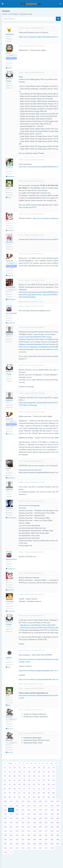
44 (53, 776)
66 (53, 784)
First (10, 763)
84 (34, 793)
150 (5, 823)
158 (52, 823)
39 (29, 776)
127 (46, 810)
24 (10, 772)
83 (29, 793)
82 (24, 793)
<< (5, 763)
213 (23, 848)
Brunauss (9, 167)
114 (29, 806)
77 (53, 789)
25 (15, 772)
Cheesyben (10, 601)
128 (52, 810)
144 (29, 818)
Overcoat (9, 508)
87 (49, 793)
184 (29, 835)
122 (17, 810)
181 (11, 835)
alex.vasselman (11, 313)
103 (23, 801)
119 (58, 806)
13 (10, 768)
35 (10, 776)
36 (15, 776)
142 (17, 818)
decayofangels (11, 518)
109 (58, 801)
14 (15, 768)
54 (49, 780)
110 (5, 806)
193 (23, 840)
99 (53, 797)
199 (58, 840)
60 (24, 784)
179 (58, 831)
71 (24, 789)
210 (5, 848)
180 (5, 835)
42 (44, 776)
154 (29, 823)
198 (52, 840)
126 (40, 810)
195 (34, 840)
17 (29, 768)
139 (58, 814)
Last (5, 852)
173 (23, 831)
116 (40, 806)
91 (15, 797)
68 (10, 789)
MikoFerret (10, 34)
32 (49, 772)
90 (10, 797)
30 (39, 772)
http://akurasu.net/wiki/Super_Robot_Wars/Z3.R (38, 625)
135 (34, 814)
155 (34, 823)
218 (52, 848)
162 (17, 827)
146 (40, 818)
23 (5, 772)
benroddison (10, 611)
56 (5, 784)
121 (11, 810)
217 (46, 848)
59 (19, 784)
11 (56, 763)
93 (24, 797)
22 (53, 768)
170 (5, 831)
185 (34, 835)
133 (23, 814)
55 (53, 780)
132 (17, 814)
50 (29, 780)
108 (52, 801)
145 (34, 818)
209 (58, 844)
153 (23, 823)
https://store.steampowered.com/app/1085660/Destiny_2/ (40, 292)
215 (34, 848)
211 (11, 848)
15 (19, 768)
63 (39, 784)
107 (46, 801)
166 (40, 827)
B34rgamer (10, 176)
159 (58, 823)
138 (52, 814)
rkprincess (10, 242)
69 (15, 789)
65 (49, 784)
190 (5, 840)
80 (15, 793)
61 (29, 784)
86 (44, 793)
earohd (8, 468)
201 (11, 844)
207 (46, 844)
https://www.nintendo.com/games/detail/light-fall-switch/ (40, 679)
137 (46, 814)
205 (34, 844)
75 (44, 789)
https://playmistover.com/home (30, 470)
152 (17, 823)
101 (11, 801)
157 (46, 823)
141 (11, 818)
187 (46, 835)
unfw (8, 667)
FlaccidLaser (10, 478)
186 (40, 835)
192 (17, 840)
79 (10, 793)
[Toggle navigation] (60, 4)
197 (46, 840)
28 (29, 772)
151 (11, 823)
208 (52, 844)
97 (44, 797)
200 (5, 844)
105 (34, 801)
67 (5, 789)
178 (52, 831)
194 (29, 840)
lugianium (9, 334)
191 (11, 840)
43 (49, 776)
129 (58, 810)
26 (19, 772)
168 (52, 827)
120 (5, 810)
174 (29, 831)
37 (19, 776)
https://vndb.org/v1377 (27, 207)
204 (29, 844)
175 (34, 831)
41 (39, 776)
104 (29, 801)
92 (19, 797)
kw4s (8, 188)
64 (44, 784)
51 (34, 780)
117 (46, 806)
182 (17, 835)
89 (5, 797)
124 (29, 810)
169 (58, 827)
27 (24, 772)
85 (39, 793)
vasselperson (11, 323)
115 (34, 806)
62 (34, 784)
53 (44, 780)
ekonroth (9, 717)
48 (19, 780)
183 (23, 835)
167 (46, 827)
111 (11, 806)
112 (17, 806)
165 (34, 827)
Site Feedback (14, 14)
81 (19, 793)
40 (34, 776)
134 (29, 814)
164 (29, 827)
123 (23, 810)
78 (5, 793)
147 (46, 818)
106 (40, 801)
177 (46, 831)
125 (34, 810)
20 (44, 768)
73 (34, 789)
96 (39, 797)
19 (39, 768)
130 (5, 814)
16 (24, 768)
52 (39, 780)
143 (23, 818)
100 (5, 801)
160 (5, 827)
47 (15, 780)
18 (34, 768)
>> (11, 852)
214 (29, 848)
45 (5, 780)
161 (11, 827)
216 (40, 848)
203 (23, 844)
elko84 (8, 53)
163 (23, 827)
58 (15, 784)
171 (11, 831)
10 (51, 763)
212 (17, 848)
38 (24, 776)
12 (5, 768)
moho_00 (9, 261)
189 (58, 835)
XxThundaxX (11, 287)
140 (5, 818)
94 (29, 797)
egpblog (9, 658)
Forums (5, 14)
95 (34, 797)
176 (40, 831)
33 (53, 772)
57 (10, 784)
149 (58, 818)
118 (52, 806)
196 (40, 840)
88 (53, 793)
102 (17, 801)
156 (40, 823)
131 (11, 814)
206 (40, 844)
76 (49, 789)
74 (39, 789)
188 (52, 835)
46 (10, 780)
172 (17, 831)
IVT (7, 221)
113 (23, 806)
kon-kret (9, 729)
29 (34, 772)
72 (29, 789)
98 (49, 797)
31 (44, 772)
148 (52, 818)
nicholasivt (10, 231)
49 (24, 780)
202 (17, 844)
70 (19, 789)
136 (40, 814)
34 (5, 776)
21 (49, 768)
